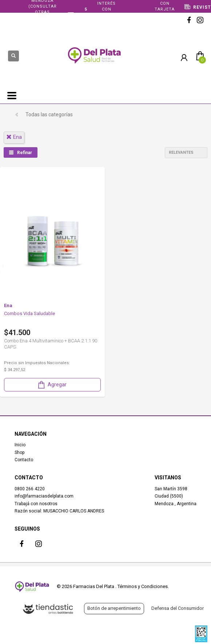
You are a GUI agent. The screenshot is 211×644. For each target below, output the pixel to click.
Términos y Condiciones (143, 586)
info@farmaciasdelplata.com (44, 496)
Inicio (20, 445)
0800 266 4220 (30, 489)
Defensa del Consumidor (178, 608)
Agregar (52, 385)
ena (14, 137)
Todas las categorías (49, 114)
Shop (19, 452)
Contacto (24, 460)
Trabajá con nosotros (36, 504)
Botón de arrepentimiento (114, 608)
